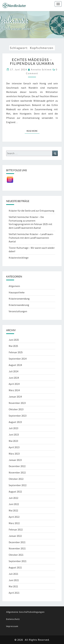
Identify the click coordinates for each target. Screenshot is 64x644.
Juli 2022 (13, 498)
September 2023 (18, 416)
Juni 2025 (14, 340)
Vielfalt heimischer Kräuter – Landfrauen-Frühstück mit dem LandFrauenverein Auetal (31, 238)
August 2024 (15, 365)
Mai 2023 (13, 441)
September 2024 (18, 359)
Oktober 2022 (16, 479)
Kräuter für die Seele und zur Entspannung (32, 211)
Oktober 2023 (16, 409)
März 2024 (14, 390)
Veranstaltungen (18, 311)
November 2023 (17, 403)
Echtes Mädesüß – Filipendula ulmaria (32, 62)
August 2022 (15, 492)
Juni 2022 (14, 504)
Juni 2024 (14, 378)
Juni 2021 (14, 580)
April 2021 (14, 593)
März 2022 (14, 523)
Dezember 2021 (17, 542)
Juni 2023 (14, 435)
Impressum (12, 626)
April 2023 (14, 447)
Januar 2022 (15, 536)
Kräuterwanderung (19, 305)
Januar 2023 (15, 460)
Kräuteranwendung (19, 299)
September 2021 (18, 561)
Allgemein (14, 286)
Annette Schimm (41, 69)
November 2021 (17, 548)
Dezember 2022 (17, 466)
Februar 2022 (16, 529)
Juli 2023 (13, 428)
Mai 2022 (13, 510)
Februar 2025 (16, 352)
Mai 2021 (13, 586)
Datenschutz (13, 619)
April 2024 (14, 384)
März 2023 (14, 454)
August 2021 (15, 567)
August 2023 (15, 422)
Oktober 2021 (16, 555)
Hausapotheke (17, 292)
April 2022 (14, 517)
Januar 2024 (15, 397)
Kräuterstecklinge (19, 258)
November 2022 (17, 472)
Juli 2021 (13, 574)
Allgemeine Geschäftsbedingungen (25, 612)
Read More (33, 131)
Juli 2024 (13, 371)
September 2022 (18, 485)
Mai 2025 (13, 346)
